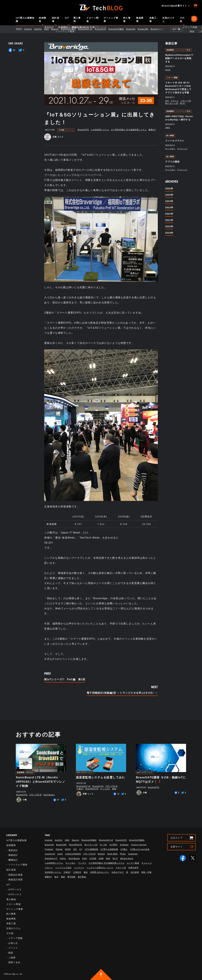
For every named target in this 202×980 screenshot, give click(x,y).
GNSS (68, 849)
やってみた (170, 149)
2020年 (169, 226)
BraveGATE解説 (119, 29)
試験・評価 (146, 872)
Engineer (124, 845)
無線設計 (13, 855)
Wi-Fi (183, 103)
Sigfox (63, 858)
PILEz (123, 854)
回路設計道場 (16, 875)
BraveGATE (103, 29)
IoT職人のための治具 (140, 849)
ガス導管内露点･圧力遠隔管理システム (129, 130)
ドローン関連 (92, 20)
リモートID (186, 101)
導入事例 (77, 20)
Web (108, 858)
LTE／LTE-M (35, 795)
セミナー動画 (133, 863)
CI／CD (104, 845)
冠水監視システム (53, 872)
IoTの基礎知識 (91, 849)
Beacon (57, 29)
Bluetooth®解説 (71, 29)
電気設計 (30, 772)
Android (30, 29)
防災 (56, 877)
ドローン (175, 101)
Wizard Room (127, 858)
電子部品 (82, 877)
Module (101, 854)
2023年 (169, 207)
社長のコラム (168, 20)
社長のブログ (118, 872)
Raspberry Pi (51, 858)
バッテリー (79, 868)
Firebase (49, 849)
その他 (182, 20)
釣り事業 (127, 20)
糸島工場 (153, 20)
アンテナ (82, 863)
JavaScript (50, 854)
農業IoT (152, 130)
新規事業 (140, 20)
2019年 (169, 233)
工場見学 (77, 872)
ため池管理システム (100, 130)
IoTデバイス (15, 894)
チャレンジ (182, 149)
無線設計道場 (16, 880)
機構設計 (13, 860)
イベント (70, 130)
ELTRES (114, 845)
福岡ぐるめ (14, 962)
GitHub (59, 849)
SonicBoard (49, 795)
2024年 (169, 201)
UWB (101, 858)
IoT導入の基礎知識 (25, 20)
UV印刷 (93, 858)
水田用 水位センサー (100, 872)
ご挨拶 (12, 958)
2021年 (169, 220)
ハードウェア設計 (63, 868)
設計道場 (56, 20)
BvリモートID (172, 103)
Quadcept (133, 854)
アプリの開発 (172, 162)
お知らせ (13, 943)
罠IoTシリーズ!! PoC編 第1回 (65, 679)
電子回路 (71, 877)
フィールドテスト (175, 141)
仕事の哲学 (133, 868)
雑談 (114, 789)
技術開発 (42, 20)
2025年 (169, 195)
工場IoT (80, 789)
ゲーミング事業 (111, 20)
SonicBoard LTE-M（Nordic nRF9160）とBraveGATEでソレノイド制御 (40, 782)
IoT (67, 18)
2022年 (169, 214)
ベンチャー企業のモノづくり (100, 868)
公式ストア (177, 838)
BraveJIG (134, 29)
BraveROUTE (160, 29)
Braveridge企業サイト (174, 6)
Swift (85, 858)
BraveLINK (146, 29)
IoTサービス (87, 772)
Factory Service (139, 845)
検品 (86, 872)
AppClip (41, 29)
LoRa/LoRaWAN (73, 854)
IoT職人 (124, 849)
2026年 (169, 189)
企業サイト (177, 847)
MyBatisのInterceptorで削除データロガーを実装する (179, 58)
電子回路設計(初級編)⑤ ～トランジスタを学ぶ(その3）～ (122, 693)
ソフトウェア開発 (183, 50)
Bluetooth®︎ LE (88, 29)
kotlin (168, 70)
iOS (167, 101)
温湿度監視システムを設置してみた (100, 777)
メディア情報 (16, 938)
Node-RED (113, 854)
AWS (49, 29)
